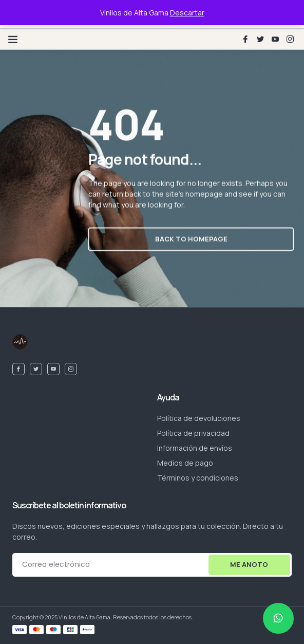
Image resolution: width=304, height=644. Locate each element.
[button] (13, 39)
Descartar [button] (187, 13)
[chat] (278, 618)
